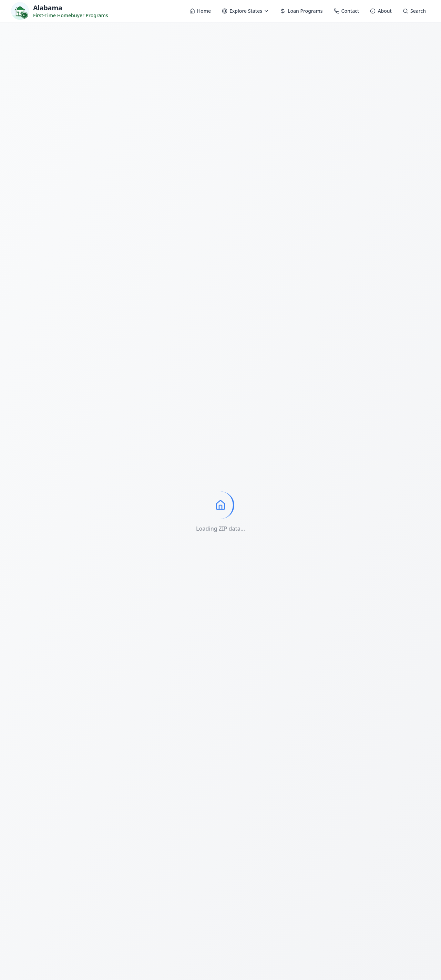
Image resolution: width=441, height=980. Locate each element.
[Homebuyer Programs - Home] (60, 11)
